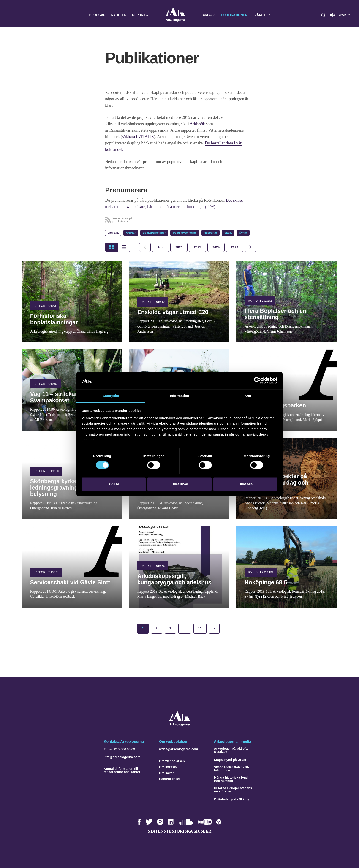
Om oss (209, 15)
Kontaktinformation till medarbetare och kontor (122, 770)
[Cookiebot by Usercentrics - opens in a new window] (257, 381)
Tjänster (261, 15)
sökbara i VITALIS (138, 137)
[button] (323, 15)
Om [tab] (248, 396)
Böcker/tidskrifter (154, 233)
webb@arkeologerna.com (179, 749)
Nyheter (119, 15)
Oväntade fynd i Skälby (231, 799)
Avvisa (114, 484)
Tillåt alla (245, 484)
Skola (228, 233)
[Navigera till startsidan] (180, 725)
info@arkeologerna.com (122, 757)
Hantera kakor (170, 779)
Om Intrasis (168, 767)
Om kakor (167, 773)
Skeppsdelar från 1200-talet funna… (231, 769)
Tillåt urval (180, 484)
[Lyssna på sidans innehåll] (332, 15)
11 (200, 628)
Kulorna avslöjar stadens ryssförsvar (233, 790)
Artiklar (131, 233)
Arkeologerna (175, 15)
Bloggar (97, 15)
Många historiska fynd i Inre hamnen (232, 779)
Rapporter (211, 233)
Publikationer (234, 15)
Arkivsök (198, 124)
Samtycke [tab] (111, 396)
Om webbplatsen (172, 761)
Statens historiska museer (179, 831)
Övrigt (243, 233)
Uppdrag (140, 15)
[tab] (179, 247)
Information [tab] (179, 396)
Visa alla (113, 233)
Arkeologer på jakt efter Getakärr (232, 750)
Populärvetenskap (185, 233)
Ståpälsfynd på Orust (230, 760)
